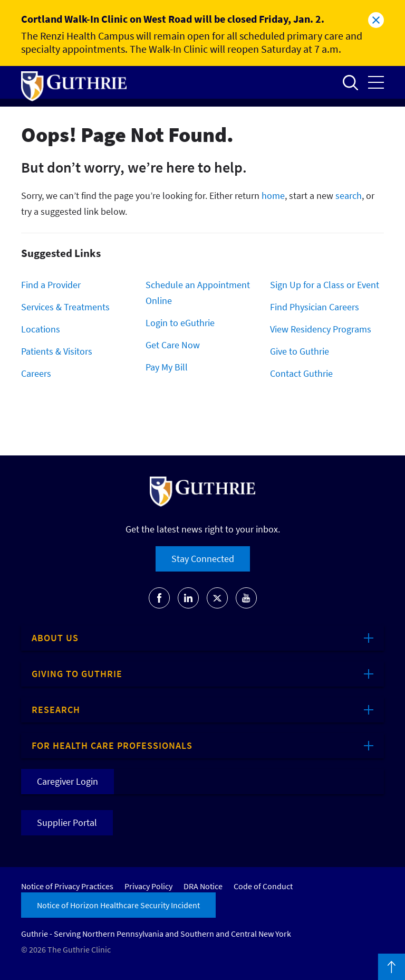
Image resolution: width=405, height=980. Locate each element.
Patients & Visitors (57, 351)
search (349, 196)
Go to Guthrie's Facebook (159, 598)
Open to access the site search (350, 82)
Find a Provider (51, 285)
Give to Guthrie (300, 351)
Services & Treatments (65, 307)
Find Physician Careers (315, 307)
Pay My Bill (167, 367)
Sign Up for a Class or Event (325, 285)
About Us (55, 638)
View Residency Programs (321, 329)
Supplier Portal (67, 822)
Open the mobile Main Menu (376, 82)
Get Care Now (173, 345)
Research (56, 710)
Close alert (376, 20)
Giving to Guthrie (77, 674)
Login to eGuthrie (180, 323)
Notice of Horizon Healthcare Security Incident (118, 905)
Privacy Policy (148, 886)
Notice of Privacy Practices (67, 886)
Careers (36, 373)
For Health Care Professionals (112, 745)
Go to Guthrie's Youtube (246, 598)
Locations (41, 329)
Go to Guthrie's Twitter (217, 598)
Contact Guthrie (301, 373)
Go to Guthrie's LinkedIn (188, 598)
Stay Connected (203, 559)
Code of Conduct (263, 886)
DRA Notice (203, 886)
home (273, 196)
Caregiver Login (67, 781)
